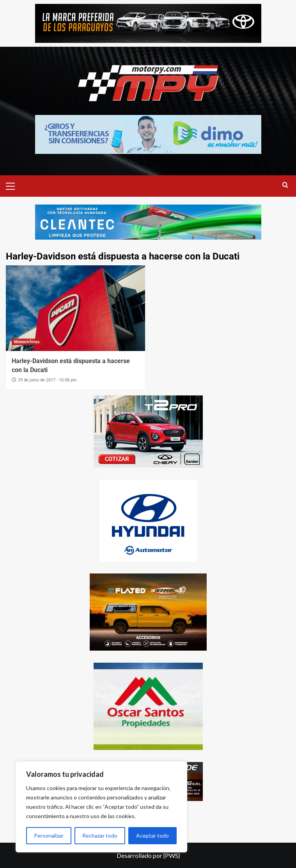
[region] (101, 807)
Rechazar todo (100, 835)
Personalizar (49, 835)
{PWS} (172, 855)
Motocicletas (27, 342)
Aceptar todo (152, 835)
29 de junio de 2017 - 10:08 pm (47, 380)
